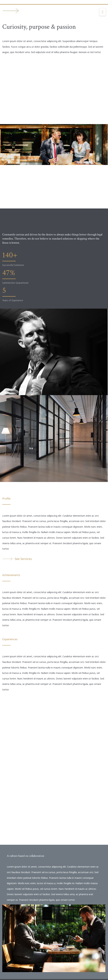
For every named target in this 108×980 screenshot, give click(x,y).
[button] (103, 12)
